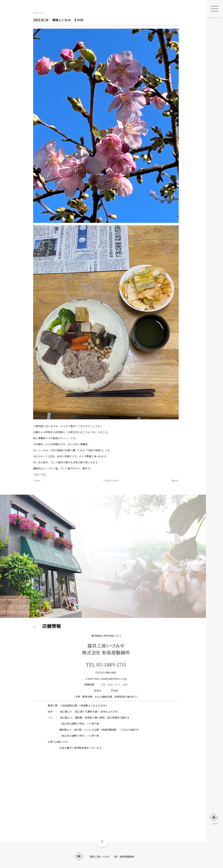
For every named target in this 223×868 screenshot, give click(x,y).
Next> (175, 480)
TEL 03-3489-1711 (106, 664)
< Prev (37, 480)
